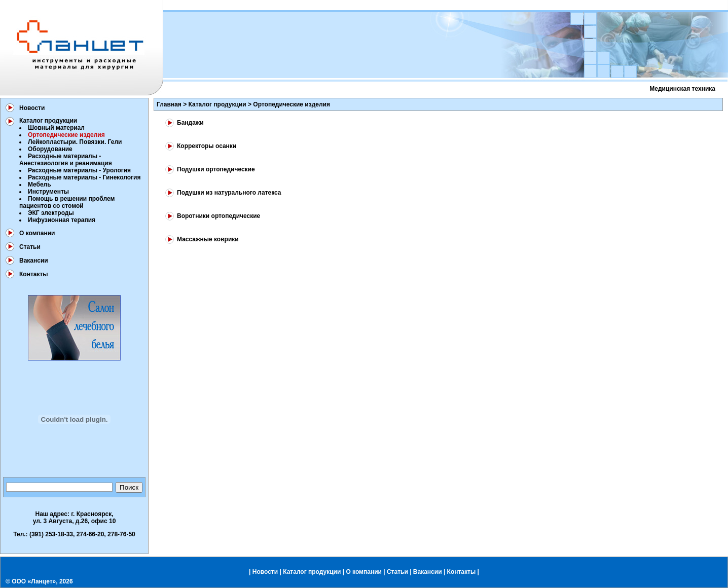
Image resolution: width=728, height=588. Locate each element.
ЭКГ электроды (51, 213)
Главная (169, 104)
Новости (32, 108)
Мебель (40, 185)
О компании (37, 233)
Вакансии (34, 261)
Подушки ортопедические (216, 169)
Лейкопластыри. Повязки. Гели (75, 142)
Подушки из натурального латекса (229, 193)
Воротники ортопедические (219, 216)
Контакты (34, 274)
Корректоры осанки (207, 146)
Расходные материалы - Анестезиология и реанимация (66, 160)
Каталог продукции (48, 121)
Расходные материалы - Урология (79, 170)
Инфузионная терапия (62, 220)
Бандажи (190, 123)
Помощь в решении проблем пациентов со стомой (67, 202)
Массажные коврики (208, 239)
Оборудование (50, 149)
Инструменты (48, 192)
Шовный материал (56, 128)
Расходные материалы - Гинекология (84, 177)
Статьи (30, 247)
